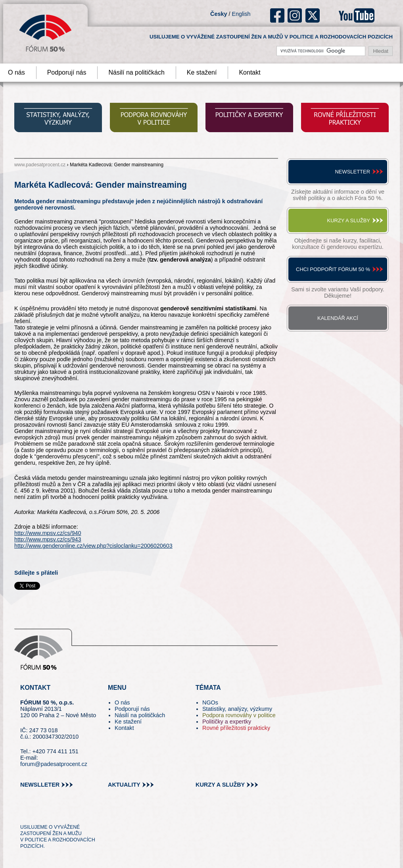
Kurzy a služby (349, 220)
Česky (219, 14)
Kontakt (249, 72)
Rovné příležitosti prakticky (236, 728)
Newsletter (352, 172)
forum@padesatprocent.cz (54, 764)
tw (26, 813)
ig (295, 15)
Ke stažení (202, 72)
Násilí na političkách (136, 72)
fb (277, 15)
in (65, 813)
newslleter (40, 785)
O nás (122, 702)
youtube (357, 15)
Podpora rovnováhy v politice (239, 715)
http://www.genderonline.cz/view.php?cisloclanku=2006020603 (93, 546)
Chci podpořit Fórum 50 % (333, 269)
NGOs (210, 702)
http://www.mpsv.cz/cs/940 (48, 533)
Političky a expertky (227, 722)
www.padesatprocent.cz (40, 165)
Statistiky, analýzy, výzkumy (237, 709)
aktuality (124, 785)
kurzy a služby (220, 785)
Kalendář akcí (338, 318)
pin (39, 813)
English (241, 14)
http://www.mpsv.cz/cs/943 (48, 539)
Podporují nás (67, 72)
